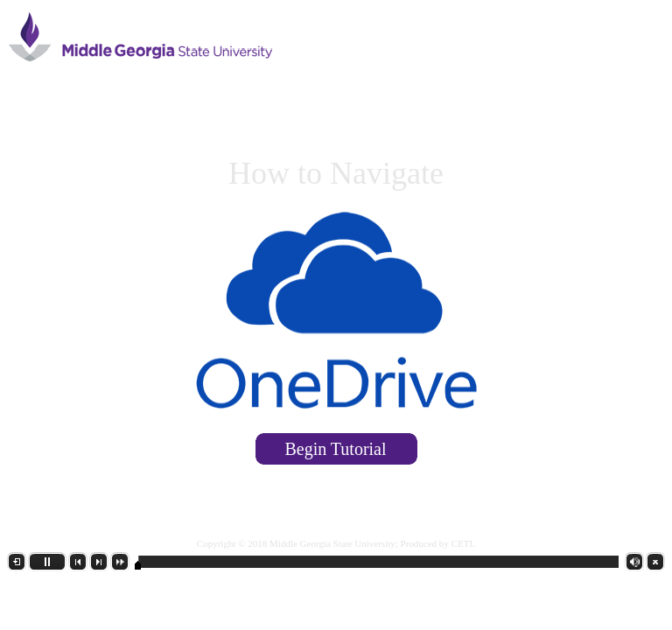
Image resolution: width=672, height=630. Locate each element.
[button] (17, 562)
